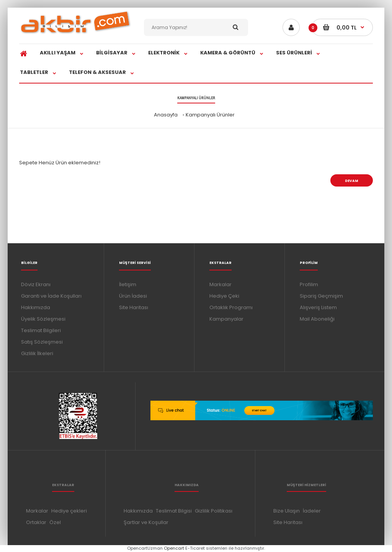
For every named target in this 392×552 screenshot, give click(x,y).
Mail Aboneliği (317, 319)
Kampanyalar (226, 319)
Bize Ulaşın (287, 511)
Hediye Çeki (224, 296)
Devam (352, 181)
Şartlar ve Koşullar (146, 522)
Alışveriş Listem (318, 307)
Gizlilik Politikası (214, 511)
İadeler (312, 511)
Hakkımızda (36, 307)
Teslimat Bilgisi (174, 511)
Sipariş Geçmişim (321, 296)
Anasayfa (166, 115)
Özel (55, 522)
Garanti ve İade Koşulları (51, 296)
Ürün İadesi (133, 296)
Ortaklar (36, 522)
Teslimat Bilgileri (41, 330)
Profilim (309, 284)
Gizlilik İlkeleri (37, 353)
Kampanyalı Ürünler (210, 115)
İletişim (128, 284)
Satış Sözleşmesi (42, 342)
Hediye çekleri (69, 511)
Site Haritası (134, 307)
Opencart (174, 548)
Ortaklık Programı (231, 307)
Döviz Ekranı (36, 284)
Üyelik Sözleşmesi (43, 319)
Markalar (220, 284)
